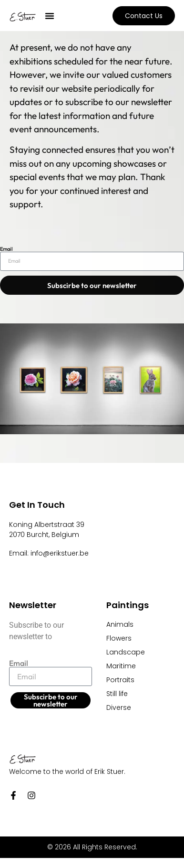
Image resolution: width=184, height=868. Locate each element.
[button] (50, 16)
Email (6, 249)
